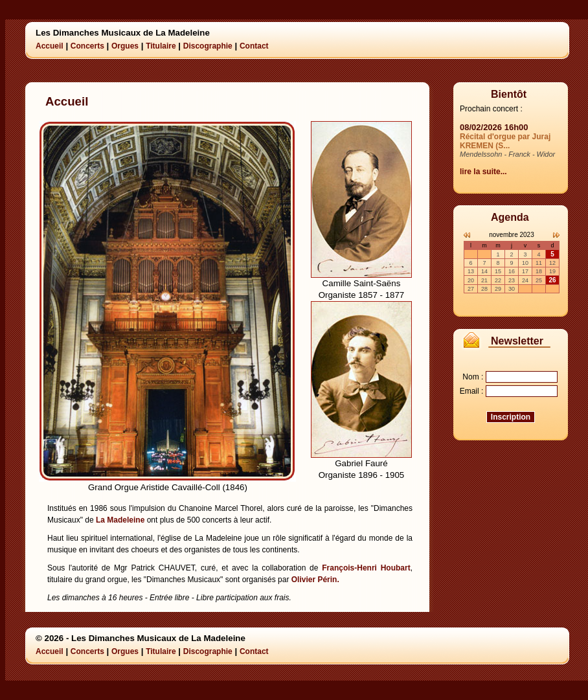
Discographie (208, 46)
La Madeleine (120, 520)
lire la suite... (483, 172)
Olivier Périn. (315, 580)
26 (552, 280)
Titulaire (161, 46)
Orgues (125, 46)
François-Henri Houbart (366, 568)
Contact (254, 46)
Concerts (87, 46)
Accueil (50, 46)
